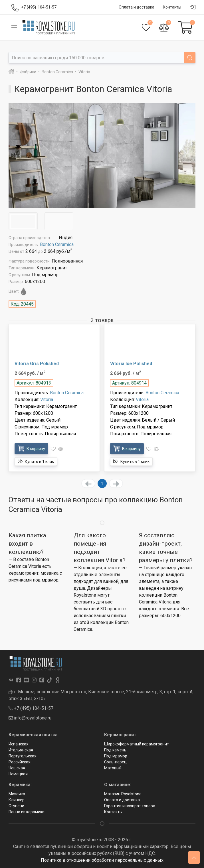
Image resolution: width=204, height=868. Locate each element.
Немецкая (18, 774)
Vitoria (47, 400)
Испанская (19, 744)
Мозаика (17, 794)
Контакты (113, 812)
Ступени (16, 806)
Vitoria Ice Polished (131, 364)
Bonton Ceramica (57, 244)
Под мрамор (116, 756)
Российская (20, 762)
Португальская (23, 756)
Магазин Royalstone (123, 794)
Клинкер (17, 800)
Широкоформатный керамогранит (137, 744)
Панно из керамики (27, 812)
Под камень (115, 750)
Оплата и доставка (122, 800)
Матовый (113, 768)
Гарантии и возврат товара (130, 806)
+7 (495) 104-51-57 (31, 708)
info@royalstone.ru (30, 718)
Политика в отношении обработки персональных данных (102, 860)
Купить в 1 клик (36, 461)
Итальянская (21, 750)
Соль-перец (115, 762)
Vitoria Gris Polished (37, 364)
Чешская (17, 768)
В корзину (31, 449)
